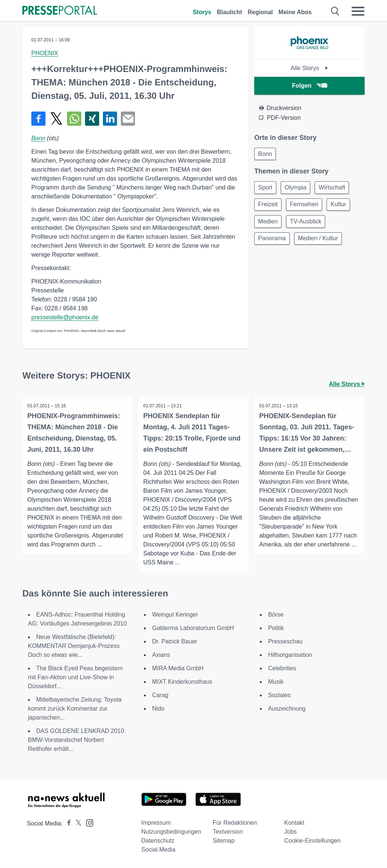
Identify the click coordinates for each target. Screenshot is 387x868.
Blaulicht (230, 12)
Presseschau (285, 642)
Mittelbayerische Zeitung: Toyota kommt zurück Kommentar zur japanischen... (75, 709)
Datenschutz (158, 841)
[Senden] (128, 119)
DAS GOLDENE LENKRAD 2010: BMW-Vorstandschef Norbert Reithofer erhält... (77, 740)
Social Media (158, 850)
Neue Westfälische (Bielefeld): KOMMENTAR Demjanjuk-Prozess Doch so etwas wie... (74, 646)
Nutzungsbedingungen (171, 832)
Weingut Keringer (175, 615)
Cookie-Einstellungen (312, 841)
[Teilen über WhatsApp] (74, 119)
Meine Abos (295, 12)
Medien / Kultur (321, 243)
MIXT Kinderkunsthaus (182, 682)
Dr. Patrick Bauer (175, 642)
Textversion (228, 832)
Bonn (38, 138)
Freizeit (269, 207)
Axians (161, 655)
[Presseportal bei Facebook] (67, 824)
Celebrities (282, 669)
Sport (266, 189)
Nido (158, 709)
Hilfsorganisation (290, 655)
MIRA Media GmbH (178, 669)
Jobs (290, 832)
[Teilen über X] (56, 119)
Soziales (279, 695)
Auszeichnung (287, 709)
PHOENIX (45, 53)
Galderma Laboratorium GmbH (193, 628)
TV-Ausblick (308, 225)
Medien (269, 225)
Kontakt (294, 823)
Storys (202, 12)
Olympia (298, 189)
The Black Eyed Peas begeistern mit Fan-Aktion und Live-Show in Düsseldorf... (75, 678)
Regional (260, 12)
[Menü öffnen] (358, 11)
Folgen (309, 86)
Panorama (273, 243)
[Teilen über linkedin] (110, 119)
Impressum (156, 823)
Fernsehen (307, 207)
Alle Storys (309, 68)
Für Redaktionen (235, 823)
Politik (276, 628)
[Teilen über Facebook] (38, 119)
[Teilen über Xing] (92, 119)
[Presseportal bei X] (76, 824)
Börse (276, 615)
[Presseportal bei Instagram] (87, 823)
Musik (276, 682)
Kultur (343, 207)
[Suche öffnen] (335, 11)
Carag (160, 695)
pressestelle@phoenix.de (65, 317)
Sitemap (224, 841)
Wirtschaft (337, 189)
